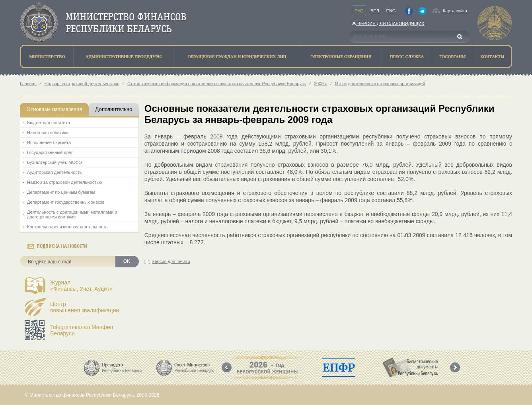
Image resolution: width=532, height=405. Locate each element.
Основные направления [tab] (54, 109)
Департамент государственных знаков (66, 202)
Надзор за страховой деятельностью (82, 84)
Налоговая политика (48, 132)
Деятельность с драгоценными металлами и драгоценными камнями (72, 214)
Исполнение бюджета (49, 142)
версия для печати (171, 261)
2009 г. (321, 84)
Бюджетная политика (49, 123)
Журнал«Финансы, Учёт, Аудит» (81, 286)
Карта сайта (455, 11)
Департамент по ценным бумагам (61, 192)
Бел (375, 11)
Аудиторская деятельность (55, 172)
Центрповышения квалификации (85, 307)
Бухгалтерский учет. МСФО (55, 162)
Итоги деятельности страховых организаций (380, 84)
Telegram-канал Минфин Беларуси (82, 330)
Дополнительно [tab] (114, 109)
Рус (359, 11)
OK (127, 261)
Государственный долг (50, 152)
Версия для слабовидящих (388, 23)
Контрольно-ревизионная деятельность (67, 227)
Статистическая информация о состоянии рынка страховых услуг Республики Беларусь (217, 84)
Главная (28, 84)
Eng (391, 11)
